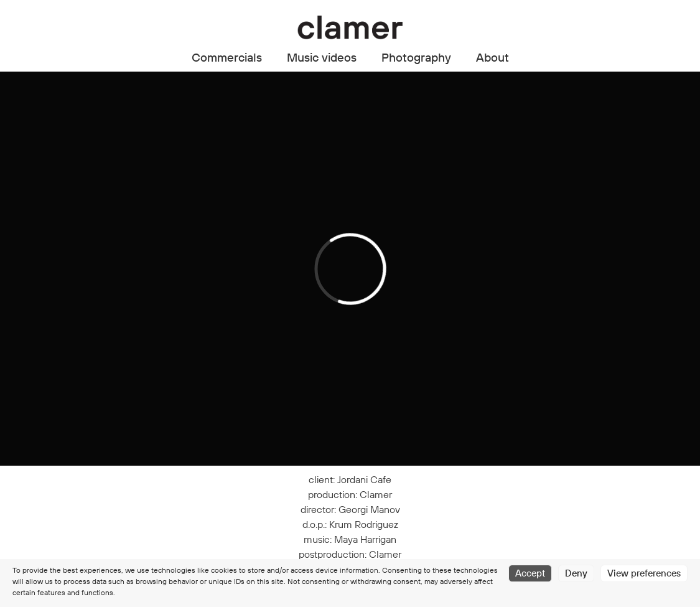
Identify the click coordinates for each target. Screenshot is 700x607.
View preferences (644, 573)
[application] (350, 269)
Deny (576, 573)
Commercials (227, 57)
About (492, 57)
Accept (530, 573)
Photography (416, 57)
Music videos (322, 57)
